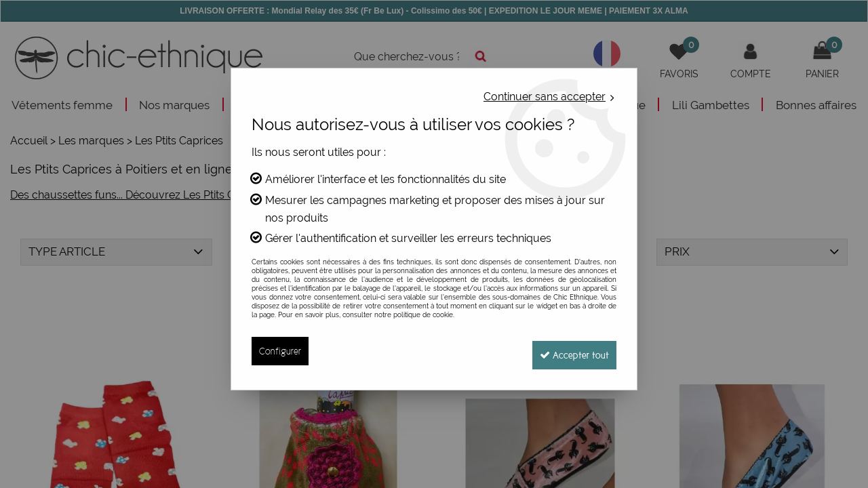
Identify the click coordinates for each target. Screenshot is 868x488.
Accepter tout (570, 351)
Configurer (280, 351)
